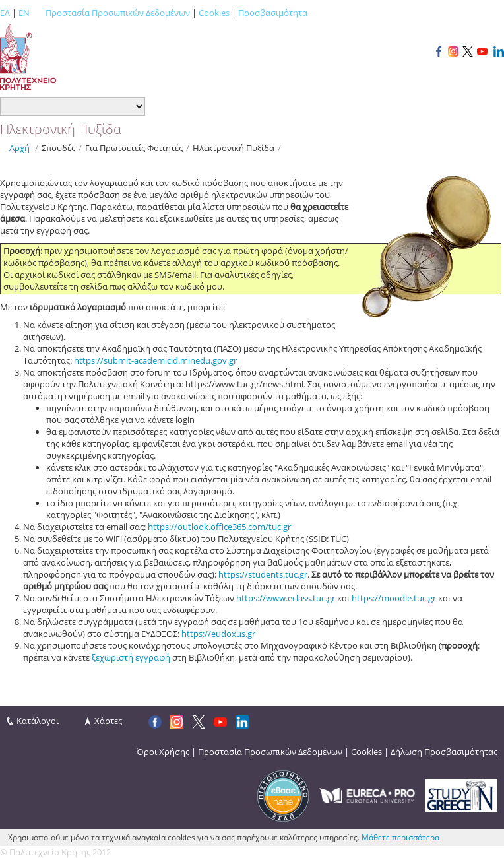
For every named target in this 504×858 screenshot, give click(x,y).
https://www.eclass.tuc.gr (286, 598)
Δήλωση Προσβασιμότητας (444, 752)
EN (24, 13)
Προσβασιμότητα (273, 13)
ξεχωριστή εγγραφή (131, 657)
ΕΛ (5, 13)
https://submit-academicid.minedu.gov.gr (155, 360)
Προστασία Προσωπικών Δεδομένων (118, 13)
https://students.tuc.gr (263, 574)
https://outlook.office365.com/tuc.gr (219, 527)
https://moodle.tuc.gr (394, 598)
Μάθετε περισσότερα (400, 837)
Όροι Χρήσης (163, 752)
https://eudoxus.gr (218, 634)
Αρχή (19, 148)
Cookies (214, 13)
